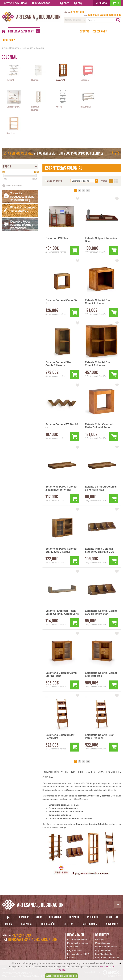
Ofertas (85, 31)
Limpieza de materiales (106, 947)
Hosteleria (112, 917)
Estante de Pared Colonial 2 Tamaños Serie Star (61, 488)
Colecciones (100, 31)
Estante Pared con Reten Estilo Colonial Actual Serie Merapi (62, 612)
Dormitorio (56, 917)
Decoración (48, 924)
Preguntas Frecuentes (78, 943)
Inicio (4, 48)
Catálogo (99, 939)
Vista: (114, 181)
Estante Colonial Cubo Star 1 (62, 302)
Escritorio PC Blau (57, 238)
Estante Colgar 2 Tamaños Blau (101, 240)
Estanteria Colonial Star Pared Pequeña (100, 736)
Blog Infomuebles (103, 950)
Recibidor (93, 917)
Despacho (14, 48)
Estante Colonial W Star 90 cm (62, 426)
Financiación (73, 947)
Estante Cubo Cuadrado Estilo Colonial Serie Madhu (100, 426)
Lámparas (27, 924)
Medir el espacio (103, 943)
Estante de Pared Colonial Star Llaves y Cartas (61, 550)
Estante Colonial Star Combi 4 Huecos (98, 364)
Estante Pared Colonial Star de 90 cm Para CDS (100, 550)
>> (88, 190)
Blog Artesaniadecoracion (107, 958)
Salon (39, 917)
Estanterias (28, 48)
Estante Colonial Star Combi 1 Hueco (98, 302)
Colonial (40, 48)
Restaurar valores (14, 186)
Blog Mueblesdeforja (105, 954)
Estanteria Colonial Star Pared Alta (60, 736)
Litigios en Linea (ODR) (78, 954)
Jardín (8, 924)
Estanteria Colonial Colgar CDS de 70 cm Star (101, 612)
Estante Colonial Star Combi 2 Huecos (58, 364)
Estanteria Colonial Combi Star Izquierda (101, 674)
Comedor (24, 917)
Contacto (71, 958)
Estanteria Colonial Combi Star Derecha (61, 674)
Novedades (9, 40)
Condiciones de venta (77, 939)
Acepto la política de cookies (61, 976)
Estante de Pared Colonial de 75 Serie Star (101, 488)
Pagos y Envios (74, 950)
